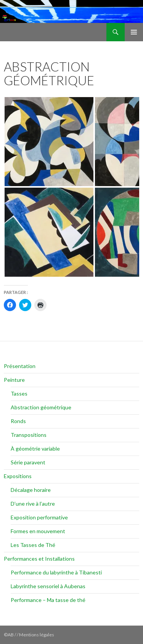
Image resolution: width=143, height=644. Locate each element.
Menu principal (134, 32)
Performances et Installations (39, 559)
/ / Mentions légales (34, 635)
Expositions (18, 476)
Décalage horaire (31, 490)
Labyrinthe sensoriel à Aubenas (48, 586)
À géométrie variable (35, 449)
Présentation (20, 366)
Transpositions (29, 435)
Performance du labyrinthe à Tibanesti (56, 572)
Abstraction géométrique (41, 407)
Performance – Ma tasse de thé (48, 600)
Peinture (14, 380)
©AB (9, 635)
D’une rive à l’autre (33, 504)
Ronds (18, 421)
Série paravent (28, 462)
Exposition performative (39, 517)
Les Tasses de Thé (33, 545)
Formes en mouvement (38, 531)
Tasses (19, 393)
